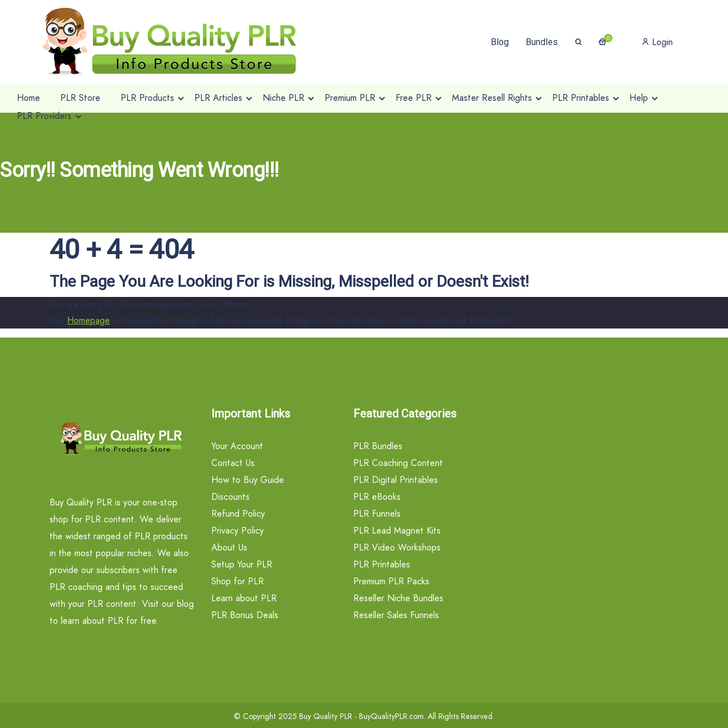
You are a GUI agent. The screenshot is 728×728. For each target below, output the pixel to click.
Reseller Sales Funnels (396, 615)
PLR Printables (382, 564)
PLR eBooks (377, 497)
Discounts (230, 497)
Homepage (88, 320)
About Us (229, 547)
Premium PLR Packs (391, 581)
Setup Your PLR (242, 564)
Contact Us (233, 463)
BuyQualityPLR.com (391, 716)
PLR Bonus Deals (245, 615)
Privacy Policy (238, 531)
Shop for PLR (238, 581)
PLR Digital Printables (396, 480)
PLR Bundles (378, 446)
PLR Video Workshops (397, 547)
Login (657, 42)
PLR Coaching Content (398, 463)
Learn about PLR (244, 598)
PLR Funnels (377, 514)
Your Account (237, 446)
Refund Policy (238, 514)
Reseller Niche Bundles (398, 598)
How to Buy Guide (248, 480)
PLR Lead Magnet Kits (397, 531)
